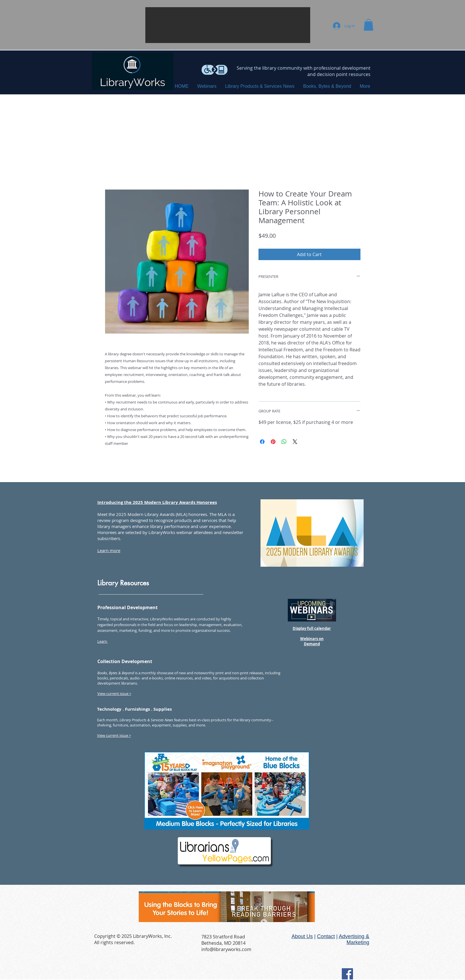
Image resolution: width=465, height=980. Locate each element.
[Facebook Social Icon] (347, 974)
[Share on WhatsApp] (284, 442)
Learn (103, 641)
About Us (302, 936)
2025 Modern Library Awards (145, 514)
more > (115, 641)
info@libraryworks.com (226, 949)
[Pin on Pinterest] (273, 442)
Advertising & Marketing (354, 939)
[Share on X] (295, 442)
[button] (228, 25)
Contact (326, 936)
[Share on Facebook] (262, 442)
